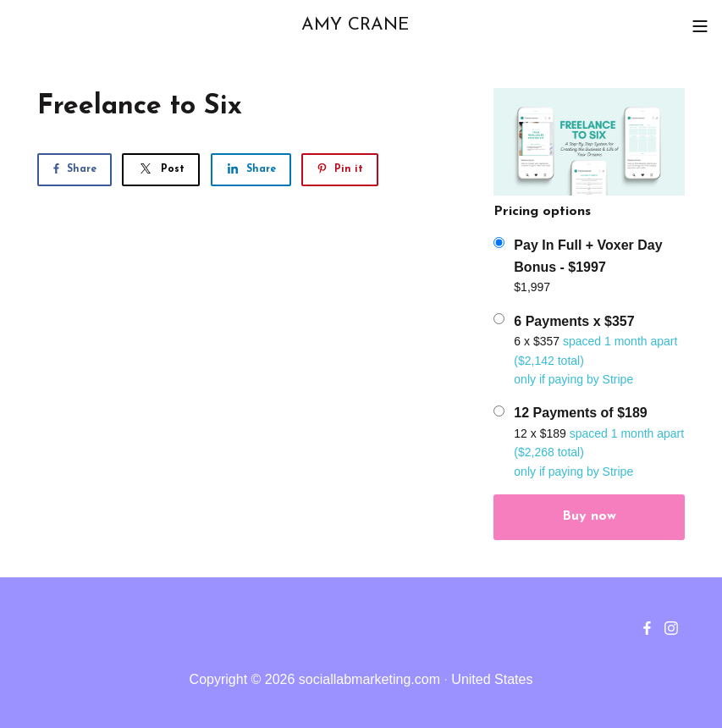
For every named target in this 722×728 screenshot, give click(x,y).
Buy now (589, 516)
